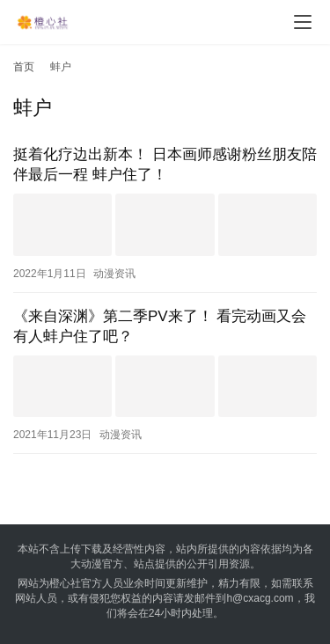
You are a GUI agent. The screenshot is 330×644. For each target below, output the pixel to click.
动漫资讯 (114, 274)
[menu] (303, 22)
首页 (24, 67)
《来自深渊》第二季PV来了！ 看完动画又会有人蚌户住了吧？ (160, 326)
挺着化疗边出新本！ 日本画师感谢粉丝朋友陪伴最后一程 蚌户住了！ (165, 165)
